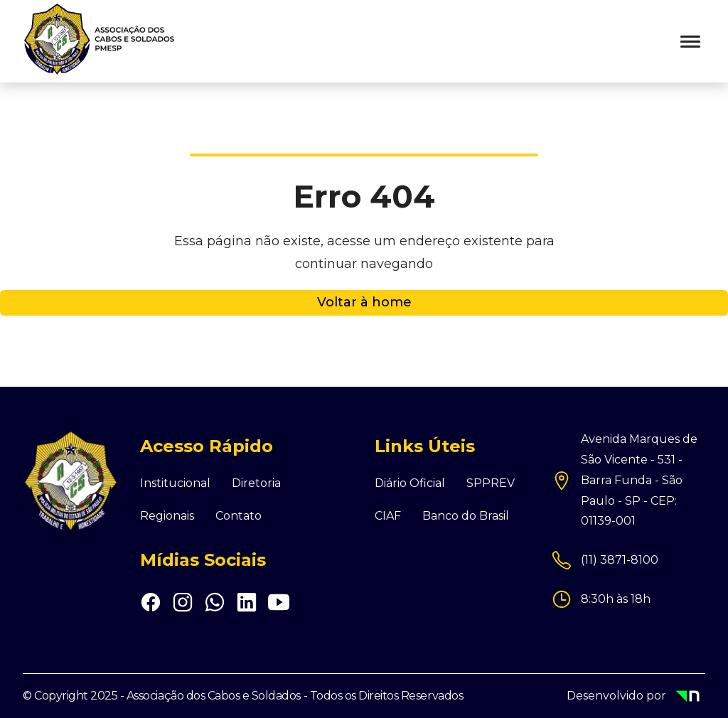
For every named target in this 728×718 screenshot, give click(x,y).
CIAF (388, 516)
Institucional (175, 483)
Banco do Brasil (466, 516)
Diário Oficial (410, 483)
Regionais (167, 516)
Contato (239, 516)
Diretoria (256, 483)
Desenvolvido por (636, 697)
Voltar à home (364, 302)
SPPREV (491, 483)
